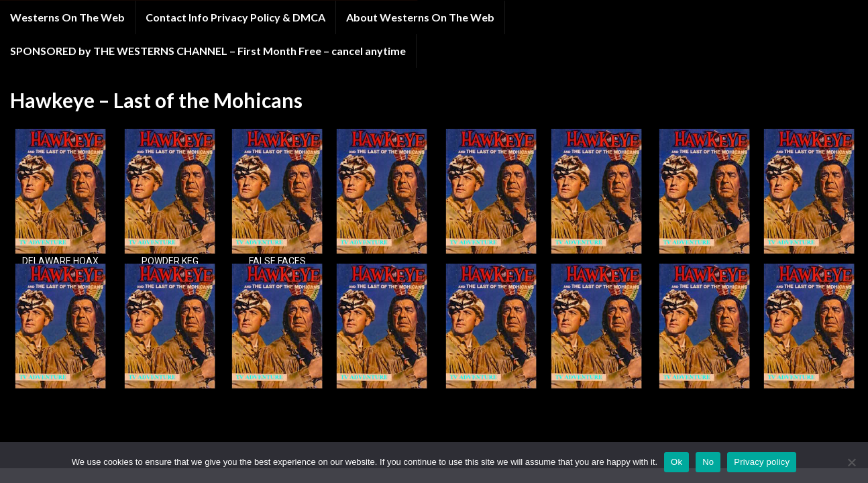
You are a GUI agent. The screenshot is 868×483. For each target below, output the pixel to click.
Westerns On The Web (67, 17)
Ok (676, 462)
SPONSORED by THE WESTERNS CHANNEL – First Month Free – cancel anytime (208, 51)
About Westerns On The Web (420, 17)
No (708, 462)
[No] (851, 462)
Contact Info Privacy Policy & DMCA (235, 17)
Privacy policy (762, 462)
